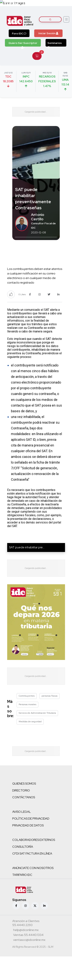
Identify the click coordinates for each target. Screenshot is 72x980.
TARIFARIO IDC (22, 875)
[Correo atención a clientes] (26, 930)
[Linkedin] (44, 906)
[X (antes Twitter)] (35, 906)
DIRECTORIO (21, 790)
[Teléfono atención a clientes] (36, 923)
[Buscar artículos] (50, 19)
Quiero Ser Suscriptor (23, 44)
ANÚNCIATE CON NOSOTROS (33, 868)
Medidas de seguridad (30, 722)
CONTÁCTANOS (24, 797)
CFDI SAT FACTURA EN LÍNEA (32, 854)
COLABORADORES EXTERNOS (34, 840)
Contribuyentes (27, 696)
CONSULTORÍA (23, 847)
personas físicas (50, 696)
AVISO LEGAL (22, 812)
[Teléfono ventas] (28, 935)
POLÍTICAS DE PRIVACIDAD (31, 819)
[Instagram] (26, 906)
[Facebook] (16, 906)
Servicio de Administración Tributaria (37, 713)
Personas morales (27, 704)
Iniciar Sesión (48, 33)
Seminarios (55, 44)
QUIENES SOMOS (24, 784)
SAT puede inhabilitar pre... (27, 547)
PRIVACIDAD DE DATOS (28, 825)
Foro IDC (19, 33)
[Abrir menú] (66, 19)
